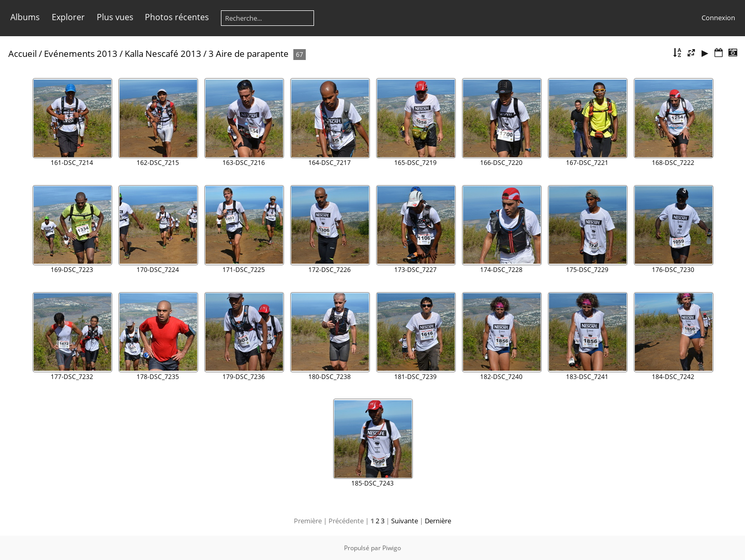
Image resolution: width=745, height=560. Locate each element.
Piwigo (392, 548)
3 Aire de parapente (249, 54)
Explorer (68, 17)
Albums (25, 17)
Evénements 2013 (81, 54)
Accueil (23, 54)
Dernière (438, 521)
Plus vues (115, 17)
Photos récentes (177, 17)
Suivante (405, 521)
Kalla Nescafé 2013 (163, 54)
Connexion (718, 18)
